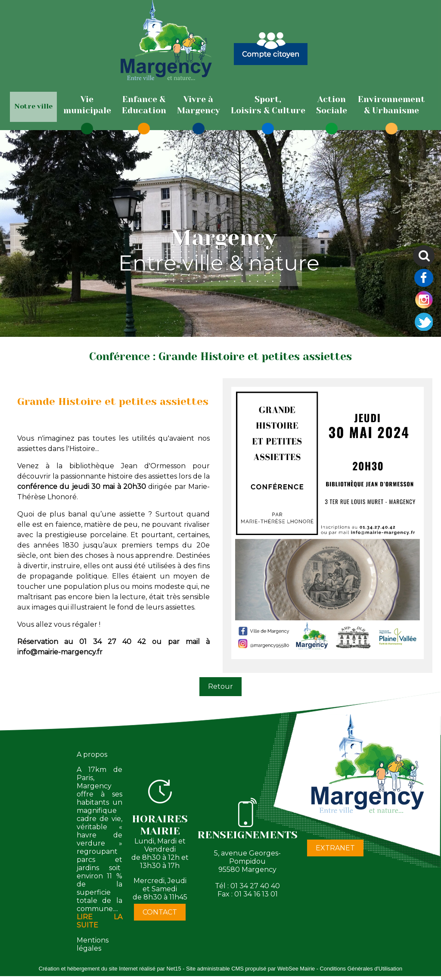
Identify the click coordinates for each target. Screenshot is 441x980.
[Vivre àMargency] (199, 105)
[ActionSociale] (332, 105)
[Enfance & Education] (144, 105)
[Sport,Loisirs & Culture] (268, 105)
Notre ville (33, 106)
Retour (220, 686)
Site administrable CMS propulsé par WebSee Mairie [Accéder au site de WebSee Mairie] (250, 969)
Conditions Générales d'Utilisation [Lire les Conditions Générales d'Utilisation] (361, 969)
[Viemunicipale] (87, 105)
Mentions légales (93, 944)
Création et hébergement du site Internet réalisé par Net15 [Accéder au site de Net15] (110, 969)
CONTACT (160, 912)
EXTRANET (335, 848)
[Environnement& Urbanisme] (391, 105)
